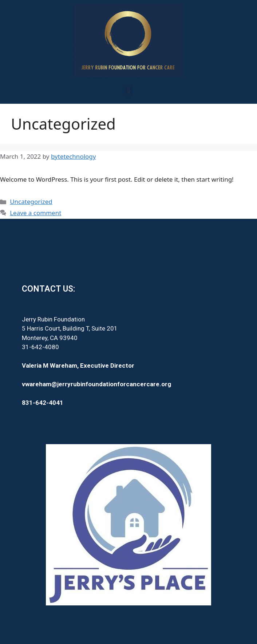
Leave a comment (35, 213)
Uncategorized (31, 202)
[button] (128, 90)
